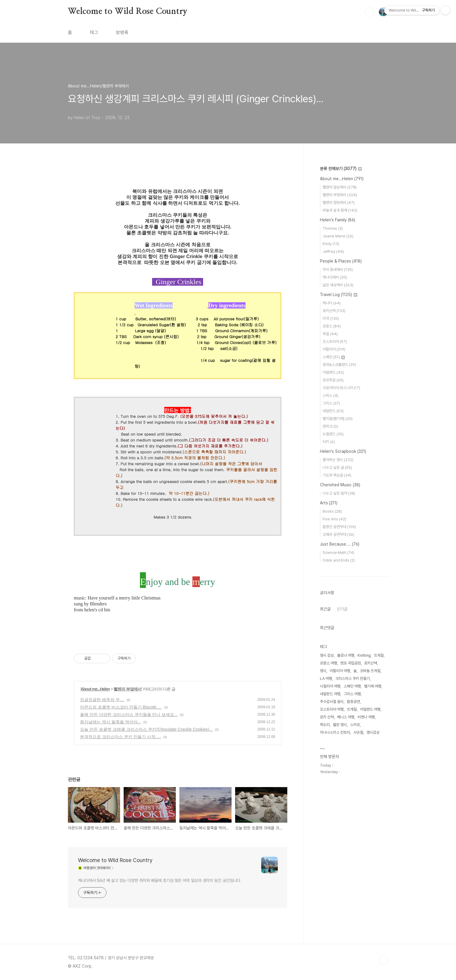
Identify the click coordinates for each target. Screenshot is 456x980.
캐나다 (332, 303)
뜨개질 (379, 655)
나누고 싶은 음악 (339, 493)
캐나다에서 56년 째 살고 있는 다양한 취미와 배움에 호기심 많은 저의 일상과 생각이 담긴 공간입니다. (160, 880)
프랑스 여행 (329, 663)
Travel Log (339, 295)
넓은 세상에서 (338, 285)
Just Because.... (340, 544)
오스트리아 (335, 342)
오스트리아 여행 (332, 709)
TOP (383, 960)
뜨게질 (352, 709)
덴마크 (330, 426)
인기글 (342, 609)
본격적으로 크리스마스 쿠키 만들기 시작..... (121, 737)
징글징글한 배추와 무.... (102, 700)
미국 (331, 318)
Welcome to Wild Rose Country (127, 12)
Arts (329, 503)
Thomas (333, 228)
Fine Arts (334, 519)
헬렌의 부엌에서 (127, 689)
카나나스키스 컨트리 (335, 732)
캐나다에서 (335, 277)
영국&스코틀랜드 (339, 365)
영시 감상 (327, 655)
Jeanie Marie (338, 236)
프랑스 (332, 326)
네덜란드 (333, 411)
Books (332, 511)
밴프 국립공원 (351, 663)
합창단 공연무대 (339, 527)
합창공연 (353, 702)
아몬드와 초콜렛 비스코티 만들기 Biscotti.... (121, 707)
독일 (330, 334)
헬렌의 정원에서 (339, 203)
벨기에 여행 (373, 686)
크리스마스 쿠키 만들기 (353, 678)
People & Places (341, 261)
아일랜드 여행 (370, 709)
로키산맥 (334, 311)
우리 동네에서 (338, 270)
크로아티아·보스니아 (341, 388)
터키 (329, 442)
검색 (370, 12)
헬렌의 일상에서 (340, 187)
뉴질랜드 (333, 434)
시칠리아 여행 (330, 686)
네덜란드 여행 (330, 694)
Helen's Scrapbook (343, 451)
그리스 (331, 403)
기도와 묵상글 (337, 475)
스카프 (355, 725)
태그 (94, 32)
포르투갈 (333, 380)
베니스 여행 (346, 717)
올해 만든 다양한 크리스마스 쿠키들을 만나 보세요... (129, 714)
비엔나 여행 (366, 717)
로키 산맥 (327, 717)
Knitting (364, 655)
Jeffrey (333, 251)
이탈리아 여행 (340, 671)
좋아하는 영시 (338, 460)
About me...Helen (95, 689)
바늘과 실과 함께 (340, 210)
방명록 (122, 32)
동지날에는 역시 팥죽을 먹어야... (110, 722)
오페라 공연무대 (338, 534)
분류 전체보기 (341, 169)
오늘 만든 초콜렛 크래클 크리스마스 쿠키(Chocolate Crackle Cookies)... (146, 729)
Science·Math (338, 553)
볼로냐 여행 (346, 655)
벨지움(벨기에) (338, 419)
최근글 (325, 609)
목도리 (325, 725)
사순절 (358, 732)
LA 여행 (326, 678)
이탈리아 (334, 349)
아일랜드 (333, 372)
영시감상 (373, 732)
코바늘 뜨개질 (370, 671)
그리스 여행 (352, 694)
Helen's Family (338, 220)
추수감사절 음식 (332, 702)
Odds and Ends (339, 560)
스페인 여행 (352, 686)
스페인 (334, 357)
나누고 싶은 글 (337, 467)
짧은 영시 (340, 725)
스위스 (330, 395)
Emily (331, 244)
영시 (323, 671)
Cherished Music (340, 485)
